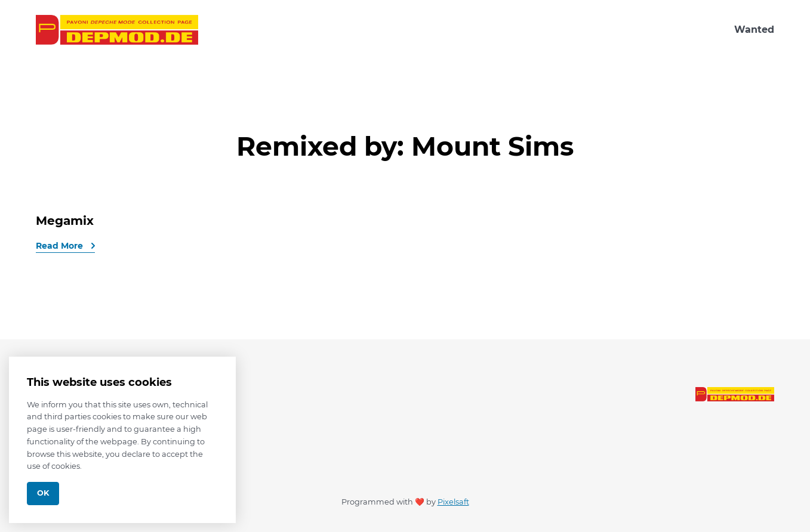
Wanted (754, 30)
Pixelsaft (453, 502)
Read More (61, 246)
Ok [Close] (43, 493)
